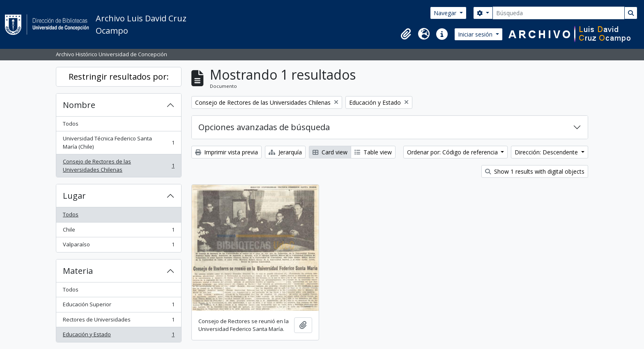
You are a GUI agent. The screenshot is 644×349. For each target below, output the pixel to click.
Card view (330, 152)
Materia (78, 271)
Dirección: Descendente (547, 152)
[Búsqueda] (559, 13)
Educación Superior (118, 306)
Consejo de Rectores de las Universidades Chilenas (118, 165)
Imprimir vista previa (227, 152)
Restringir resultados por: (119, 77)
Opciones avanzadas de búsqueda (264, 127)
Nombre (79, 105)
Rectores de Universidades (118, 321)
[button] (406, 34)
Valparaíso (118, 246)
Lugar (74, 196)
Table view (373, 152)
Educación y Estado (118, 336)
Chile (118, 231)
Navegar (446, 13)
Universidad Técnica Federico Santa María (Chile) (118, 142)
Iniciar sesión (476, 34)
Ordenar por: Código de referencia (453, 152)
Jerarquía (285, 152)
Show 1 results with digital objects (535, 171)
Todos (71, 124)
